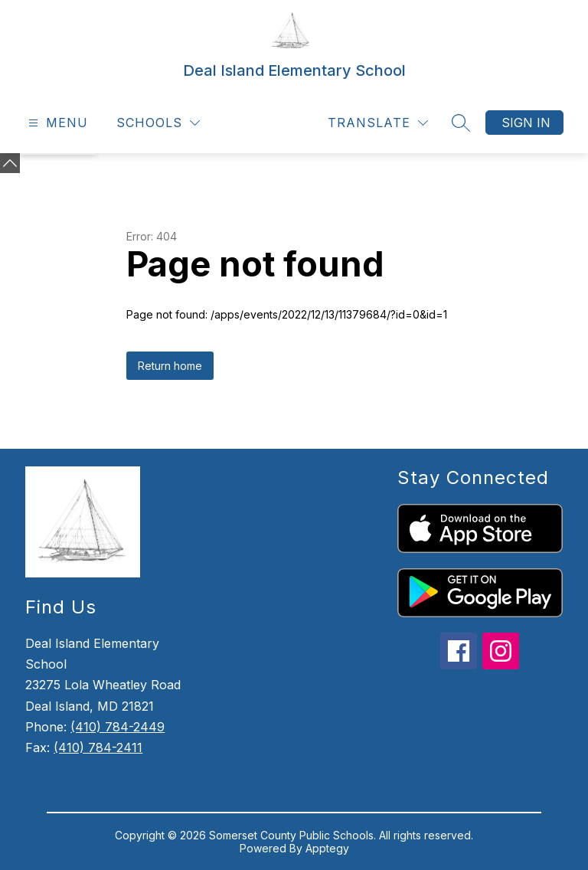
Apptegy (327, 848)
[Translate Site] (378, 123)
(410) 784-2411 (98, 747)
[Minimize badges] (10, 163)
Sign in (526, 123)
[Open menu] (56, 123)
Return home (170, 366)
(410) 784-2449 (118, 727)
